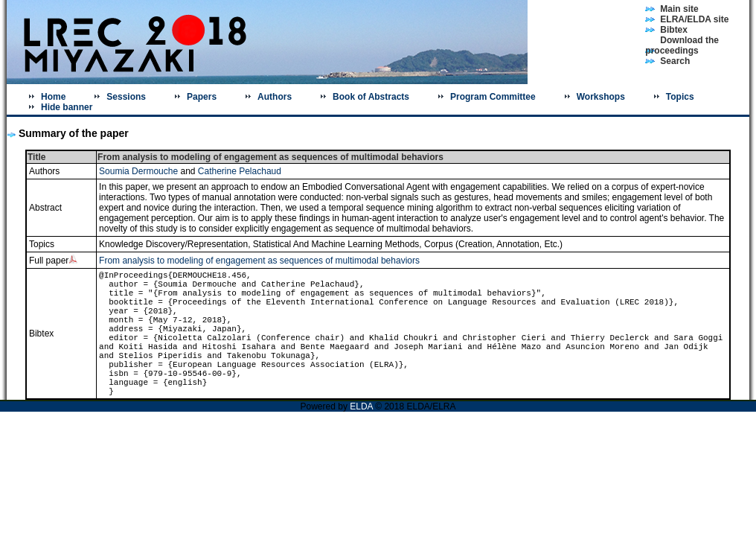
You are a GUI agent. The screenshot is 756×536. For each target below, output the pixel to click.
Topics (680, 97)
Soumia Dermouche (138, 171)
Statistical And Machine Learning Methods (336, 244)
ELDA (362, 406)
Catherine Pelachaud (240, 171)
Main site (679, 9)
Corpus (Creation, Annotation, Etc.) (493, 244)
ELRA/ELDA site (694, 19)
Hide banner (67, 107)
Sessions (126, 97)
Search (675, 61)
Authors (275, 97)
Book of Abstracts (371, 97)
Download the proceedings (682, 45)
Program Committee (493, 97)
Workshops (601, 97)
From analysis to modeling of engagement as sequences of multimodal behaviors (259, 261)
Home (53, 97)
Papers (202, 97)
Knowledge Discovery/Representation (173, 244)
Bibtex (674, 30)
